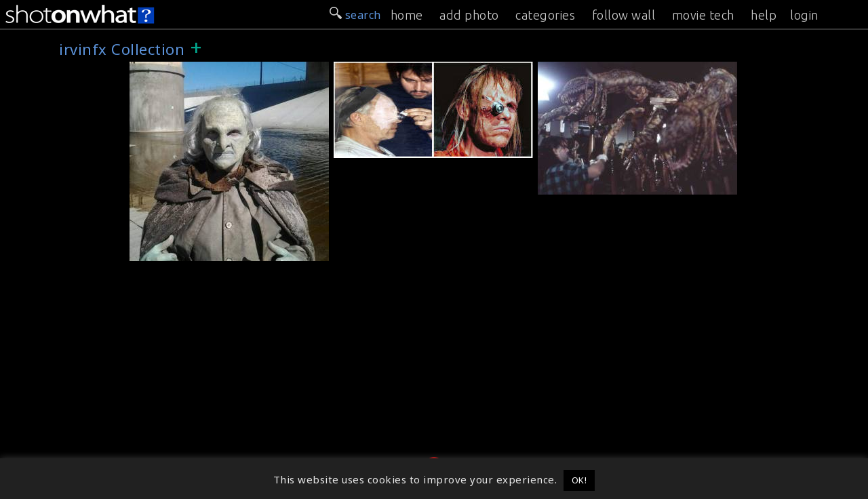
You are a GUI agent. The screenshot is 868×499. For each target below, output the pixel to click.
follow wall (624, 15)
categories (545, 15)
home (407, 15)
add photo (469, 15)
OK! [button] (579, 480)
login (804, 15)
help (764, 15)
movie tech (703, 15)
